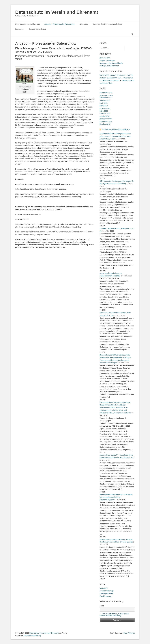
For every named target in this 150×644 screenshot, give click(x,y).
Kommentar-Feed (106, 593)
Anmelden (104, 588)
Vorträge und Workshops (109, 66)
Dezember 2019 (106, 119)
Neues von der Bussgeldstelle (111, 63)
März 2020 (104, 111)
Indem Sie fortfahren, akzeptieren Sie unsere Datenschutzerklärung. (115, 615)
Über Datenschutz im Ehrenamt (27, 24)
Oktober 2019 (105, 124)
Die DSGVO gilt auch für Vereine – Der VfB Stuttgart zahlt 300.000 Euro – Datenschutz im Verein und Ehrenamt (116, 78)
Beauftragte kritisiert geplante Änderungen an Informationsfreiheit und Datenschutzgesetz (116, 497)
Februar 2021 (105, 108)
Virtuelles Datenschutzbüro (116, 130)
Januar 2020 (104, 116)
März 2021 (104, 106)
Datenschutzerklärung (37, 29)
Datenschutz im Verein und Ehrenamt (57, 12)
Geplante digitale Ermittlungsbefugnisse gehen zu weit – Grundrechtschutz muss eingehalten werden (115, 136)
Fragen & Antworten (107, 60)
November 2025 (106, 92)
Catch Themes (129, 633)
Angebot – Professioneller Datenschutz (60, 24)
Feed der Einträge (107, 591)
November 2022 (106, 98)
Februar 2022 (105, 100)
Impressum (20, 29)
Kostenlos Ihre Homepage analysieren (107, 24)
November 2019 (106, 121)
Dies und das (105, 58)
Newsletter (84, 24)
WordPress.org (105, 596)
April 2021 (104, 103)
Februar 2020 (105, 114)
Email (102, 606)
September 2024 (106, 95)
